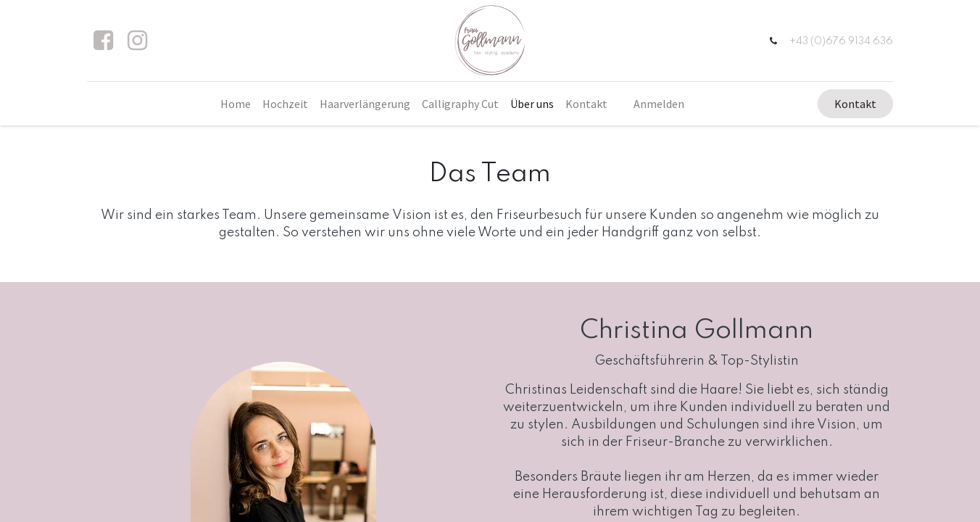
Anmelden (659, 104)
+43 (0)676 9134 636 (840, 41)
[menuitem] (236, 104)
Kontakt (855, 104)
